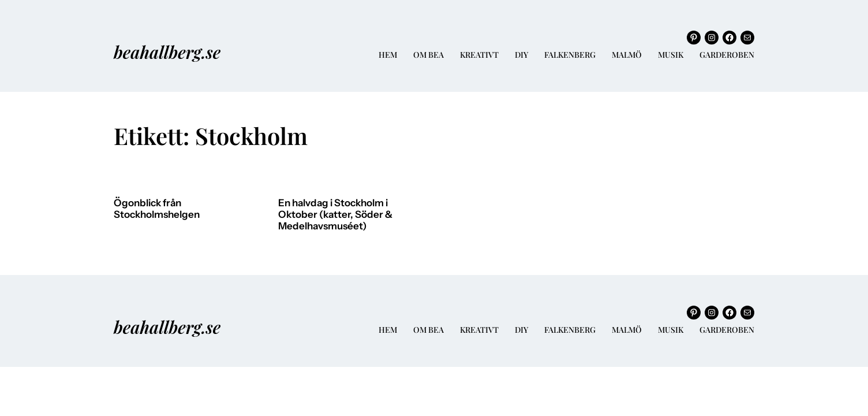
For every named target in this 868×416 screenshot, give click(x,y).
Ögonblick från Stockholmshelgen (157, 209)
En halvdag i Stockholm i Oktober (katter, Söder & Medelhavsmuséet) (335, 214)
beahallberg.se (167, 52)
